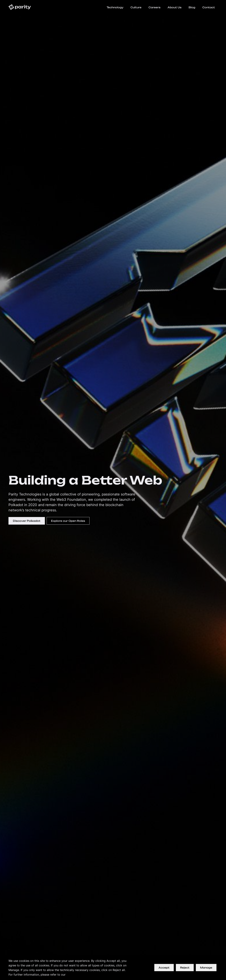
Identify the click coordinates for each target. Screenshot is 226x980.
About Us (175, 7)
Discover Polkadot (27, 521)
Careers (154, 7)
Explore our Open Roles (68, 521)
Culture (136, 7)
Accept (164, 968)
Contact (209, 7)
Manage (206, 968)
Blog (192, 7)
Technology (115, 7)
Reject (185, 968)
